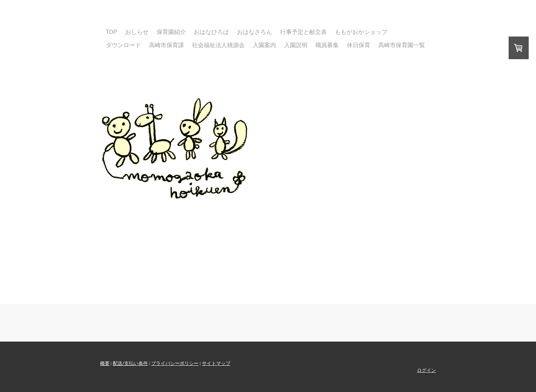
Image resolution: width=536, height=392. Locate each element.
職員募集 (327, 45)
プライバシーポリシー (175, 363)
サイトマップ (216, 363)
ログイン (426, 370)
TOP (112, 32)
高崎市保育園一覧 (402, 45)
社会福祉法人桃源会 (218, 45)
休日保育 (359, 45)
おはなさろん (254, 32)
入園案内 (264, 45)
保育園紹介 (171, 32)
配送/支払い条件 (130, 363)
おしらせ (137, 32)
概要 (105, 363)
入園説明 (296, 45)
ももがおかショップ (361, 32)
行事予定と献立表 (303, 32)
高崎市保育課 (166, 45)
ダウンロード (123, 45)
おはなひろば (211, 32)
